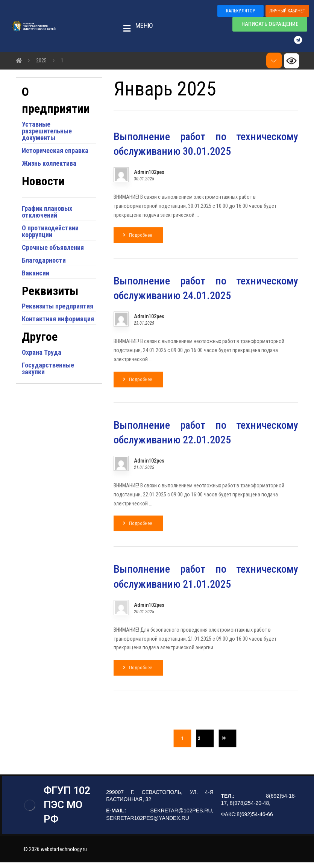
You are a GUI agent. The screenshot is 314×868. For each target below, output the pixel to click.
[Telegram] (302, 40)
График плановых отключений (53, 242)
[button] (136, 26)
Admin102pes (149, 174)
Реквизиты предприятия (46, 340)
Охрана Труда (47, 396)
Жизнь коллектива (55, 193)
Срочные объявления (58, 277)
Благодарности (49, 290)
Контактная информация (46, 359)
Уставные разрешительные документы (52, 154)
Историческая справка (48, 177)
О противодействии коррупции (56, 261)
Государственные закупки (54, 412)
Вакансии (41, 303)
